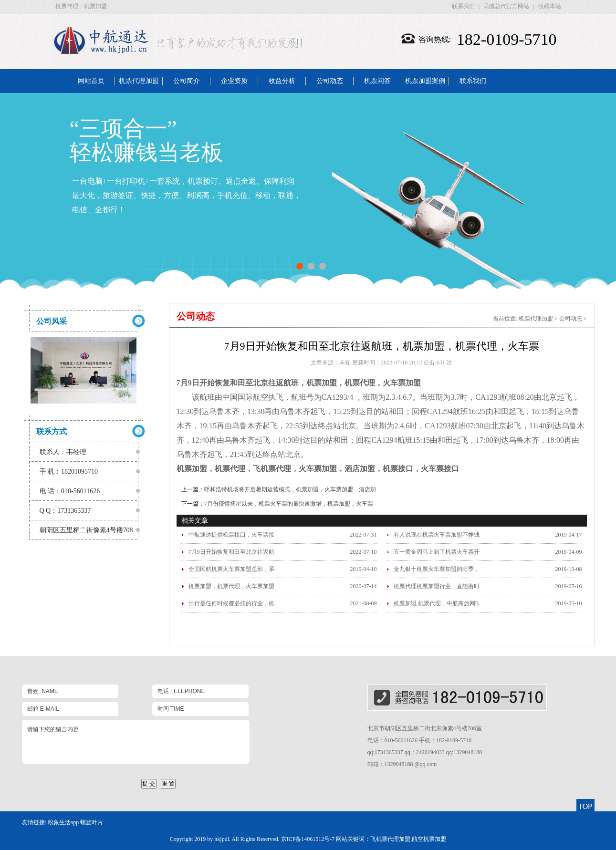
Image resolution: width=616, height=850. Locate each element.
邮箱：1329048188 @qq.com (402, 764)
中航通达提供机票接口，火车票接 (231, 535)
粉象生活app (63, 822)
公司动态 (330, 81)
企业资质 (234, 81)
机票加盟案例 (425, 81)
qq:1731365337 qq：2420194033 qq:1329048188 (425, 752)
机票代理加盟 (139, 81)
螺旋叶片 (92, 822)
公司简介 (187, 81)
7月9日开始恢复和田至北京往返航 (231, 552)
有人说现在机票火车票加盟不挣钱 (437, 535)
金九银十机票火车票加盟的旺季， (437, 569)
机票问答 (377, 81)
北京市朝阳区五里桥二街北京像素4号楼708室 (425, 728)
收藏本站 (550, 6)
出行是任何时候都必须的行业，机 (231, 603)
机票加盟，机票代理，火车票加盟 (231, 586)
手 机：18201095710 (69, 472)
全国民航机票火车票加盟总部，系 (231, 569)
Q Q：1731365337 (65, 511)
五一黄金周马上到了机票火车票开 (437, 552)
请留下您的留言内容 (136, 742)
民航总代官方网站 (506, 6)
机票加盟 (95, 6)
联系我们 (463, 6)
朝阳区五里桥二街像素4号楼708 (86, 530)
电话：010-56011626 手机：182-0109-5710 (420, 740)
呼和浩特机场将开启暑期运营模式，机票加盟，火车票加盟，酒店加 (290, 489)
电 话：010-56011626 (70, 491)
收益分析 (282, 81)
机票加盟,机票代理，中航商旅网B (436, 603)
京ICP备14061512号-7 (308, 839)
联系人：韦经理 (63, 452)
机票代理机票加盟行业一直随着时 (437, 586)
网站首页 (91, 81)
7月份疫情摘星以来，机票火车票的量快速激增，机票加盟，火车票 (289, 504)
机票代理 (67, 6)
